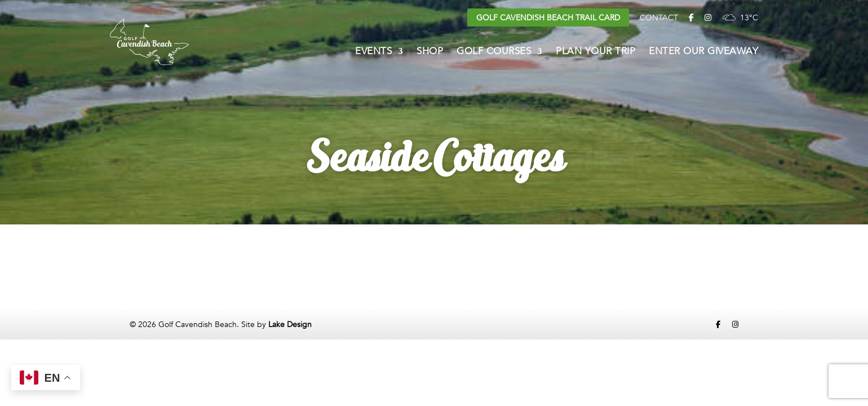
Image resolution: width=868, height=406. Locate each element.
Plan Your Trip (595, 52)
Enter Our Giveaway (703, 52)
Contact (659, 18)
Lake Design (290, 325)
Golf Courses (494, 52)
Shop (430, 52)
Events (373, 52)
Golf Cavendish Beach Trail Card (548, 18)
